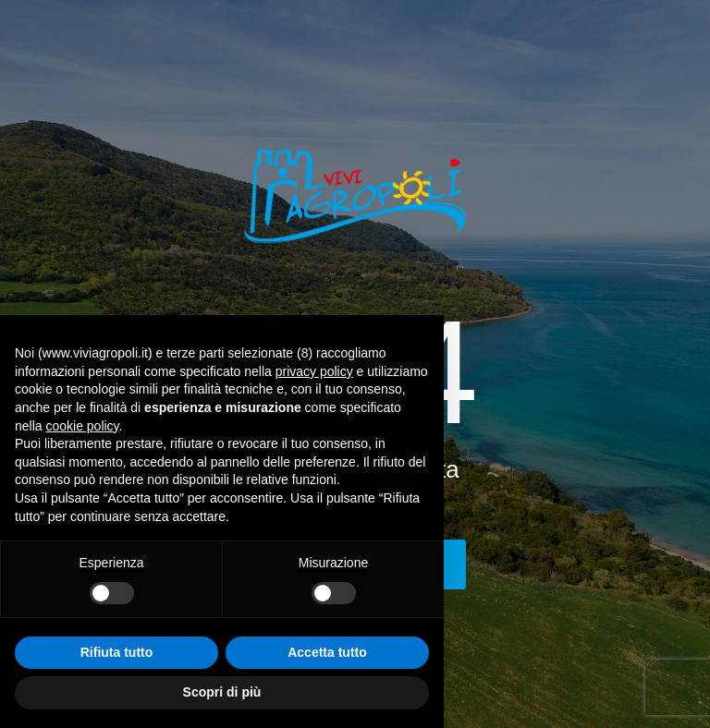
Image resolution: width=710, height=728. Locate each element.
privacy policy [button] (314, 371)
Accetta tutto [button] (327, 652)
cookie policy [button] (82, 426)
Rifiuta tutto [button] (117, 652)
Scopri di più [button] (222, 692)
